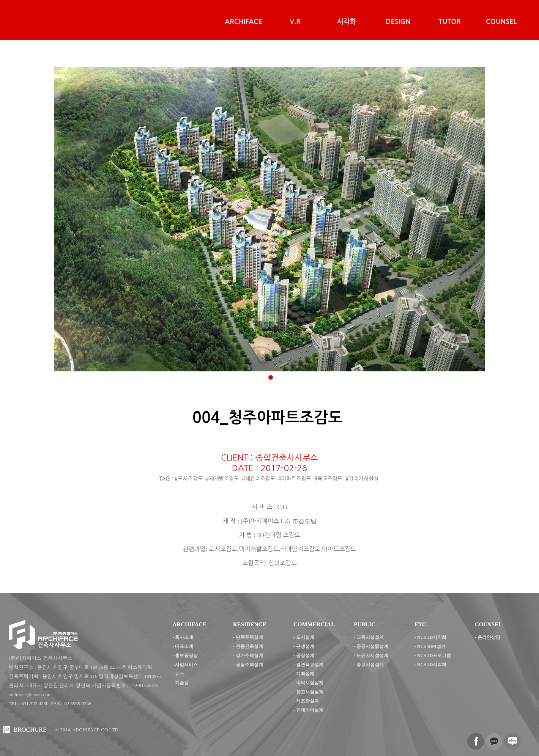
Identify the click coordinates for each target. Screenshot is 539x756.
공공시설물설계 (372, 646)
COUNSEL (501, 22)
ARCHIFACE (243, 22)
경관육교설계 (310, 665)
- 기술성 (180, 683)
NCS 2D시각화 (432, 637)
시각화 (347, 22)
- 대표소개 (183, 646)
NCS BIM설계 (431, 646)
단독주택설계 (249, 637)
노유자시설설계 (372, 655)
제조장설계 (307, 701)
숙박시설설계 (310, 683)
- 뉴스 (178, 674)
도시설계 (305, 637)
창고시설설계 (310, 692)
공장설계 (305, 655)
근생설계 (305, 646)
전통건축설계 (249, 646)
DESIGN (398, 22)
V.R (295, 22)
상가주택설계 (249, 655)
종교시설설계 (370, 665)
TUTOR (450, 22)
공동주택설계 (249, 665)
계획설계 (305, 674)
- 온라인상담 (488, 637)
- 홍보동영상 (185, 655)
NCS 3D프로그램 (434, 655)
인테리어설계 (310, 710)
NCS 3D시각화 (432, 665)
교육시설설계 (370, 637)
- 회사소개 (183, 637)
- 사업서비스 (185, 665)
